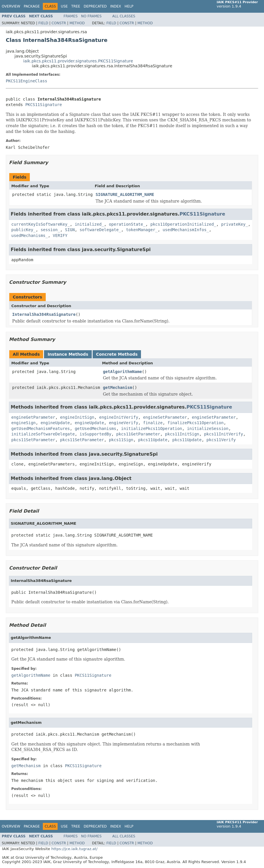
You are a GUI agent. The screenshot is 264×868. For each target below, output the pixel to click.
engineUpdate (55, 423)
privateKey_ (235, 224)
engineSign (23, 423)
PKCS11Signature (43, 105)
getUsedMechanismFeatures (41, 429)
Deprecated (95, 6)
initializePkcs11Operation (152, 429)
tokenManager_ (142, 230)
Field (43, 23)
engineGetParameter (33, 417)
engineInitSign (77, 417)
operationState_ (127, 224)
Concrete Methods (117, 354)
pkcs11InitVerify (224, 434)
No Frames (91, 16)
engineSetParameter (165, 417)
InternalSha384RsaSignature (44, 314)
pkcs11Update (153, 440)
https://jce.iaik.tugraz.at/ (74, 849)
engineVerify (123, 423)
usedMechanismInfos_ (186, 230)
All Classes (124, 16)
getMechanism (117, 387)
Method (77, 23)
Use (64, 6)
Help (129, 6)
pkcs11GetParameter (138, 434)
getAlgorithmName (122, 372)
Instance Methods (68, 354)
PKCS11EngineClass (26, 81)
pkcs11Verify (221, 440)
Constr (59, 23)
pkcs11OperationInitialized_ (183, 224)
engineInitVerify (119, 417)
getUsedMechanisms (95, 429)
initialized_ (89, 224)
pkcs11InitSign (182, 434)
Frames (71, 16)
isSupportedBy (96, 434)
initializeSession (208, 429)
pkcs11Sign (121, 440)
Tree (76, 6)
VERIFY (60, 235)
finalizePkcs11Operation (196, 423)
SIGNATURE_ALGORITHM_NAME (125, 194)
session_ (50, 230)
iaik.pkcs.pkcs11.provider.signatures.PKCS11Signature (78, 61)
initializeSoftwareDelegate (43, 434)
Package (32, 6)
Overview (11, 6)
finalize (153, 423)
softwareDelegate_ (100, 230)
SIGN (70, 230)
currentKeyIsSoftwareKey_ (41, 224)
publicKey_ (23, 230)
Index (116, 6)
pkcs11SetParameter (33, 440)
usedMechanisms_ (30, 235)
